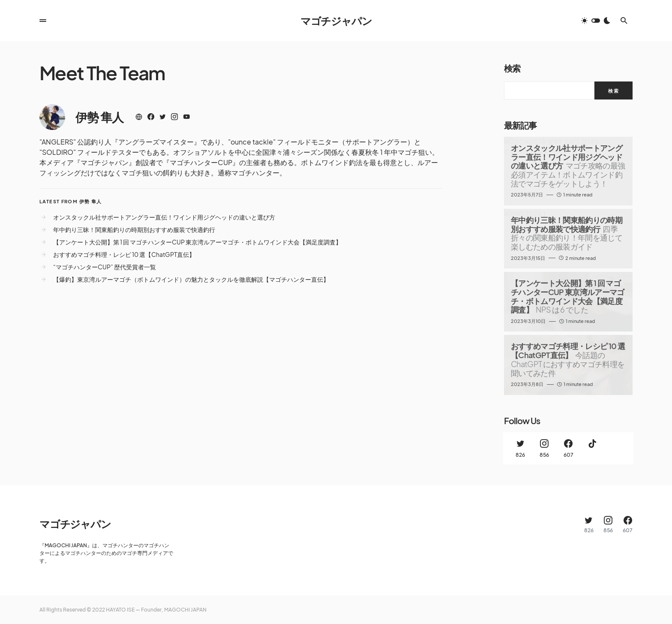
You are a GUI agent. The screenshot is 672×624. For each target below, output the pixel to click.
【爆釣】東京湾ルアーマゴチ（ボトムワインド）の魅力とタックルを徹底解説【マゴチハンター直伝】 (191, 279)
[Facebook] (568, 448)
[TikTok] (592, 448)
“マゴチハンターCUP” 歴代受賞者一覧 (105, 267)
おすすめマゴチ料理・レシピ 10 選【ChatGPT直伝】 (124, 254)
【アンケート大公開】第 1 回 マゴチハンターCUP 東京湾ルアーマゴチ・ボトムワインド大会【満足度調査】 (197, 242)
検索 (512, 68)
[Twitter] (520, 448)
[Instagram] (544, 448)
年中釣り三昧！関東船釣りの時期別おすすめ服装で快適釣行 (134, 229)
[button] (43, 21)
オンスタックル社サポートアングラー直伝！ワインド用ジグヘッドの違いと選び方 (164, 217)
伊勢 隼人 (99, 117)
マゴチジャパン (336, 21)
